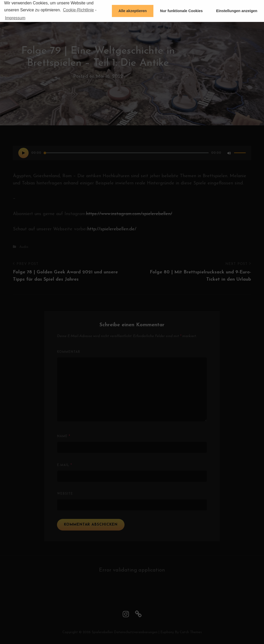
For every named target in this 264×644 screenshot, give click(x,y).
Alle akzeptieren (133, 11)
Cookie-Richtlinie (78, 10)
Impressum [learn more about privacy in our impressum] (15, 18)
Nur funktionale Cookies (181, 11)
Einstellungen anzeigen (237, 11)
